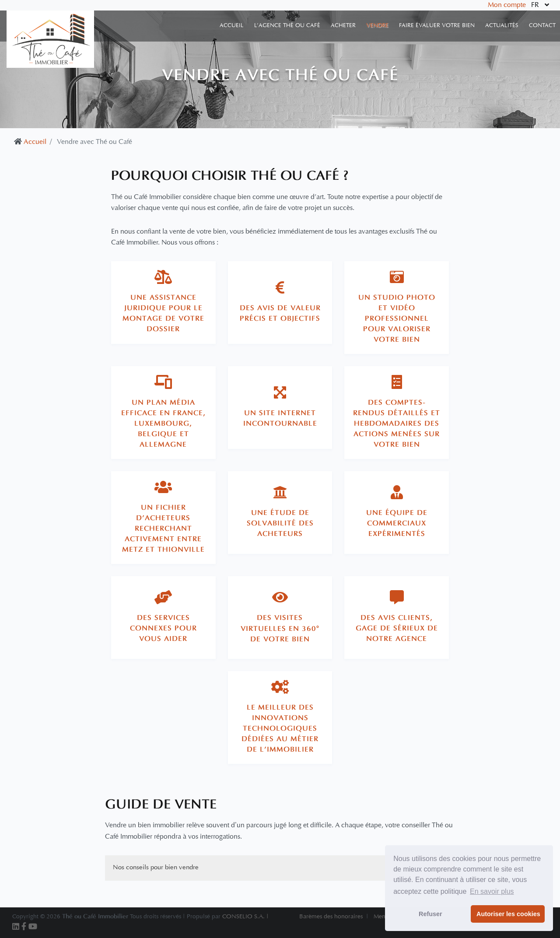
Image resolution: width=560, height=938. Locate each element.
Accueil (35, 142)
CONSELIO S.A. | (245, 917)
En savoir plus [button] (492, 891)
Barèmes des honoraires (331, 917)
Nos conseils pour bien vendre (156, 868)
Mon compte (507, 5)
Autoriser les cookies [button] (508, 914)
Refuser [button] (430, 914)
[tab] (163, 303)
